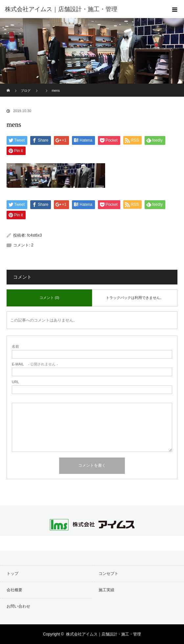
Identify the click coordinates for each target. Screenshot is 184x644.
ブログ (26, 91)
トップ (12, 574)
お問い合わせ (18, 606)
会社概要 (14, 590)
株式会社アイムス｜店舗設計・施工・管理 (103, 634)
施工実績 (106, 590)
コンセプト (108, 574)
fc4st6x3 (35, 235)
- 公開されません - (35, 364)
